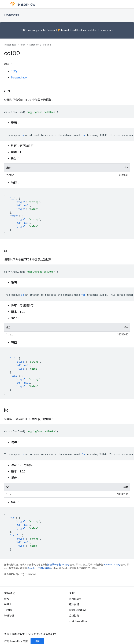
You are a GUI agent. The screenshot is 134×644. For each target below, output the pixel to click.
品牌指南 (74, 616)
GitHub (8, 604)
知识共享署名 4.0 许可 (58, 565)
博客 (7, 599)
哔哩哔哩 (9, 616)
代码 (14, 71)
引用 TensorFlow (78, 621)
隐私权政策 (18, 634)
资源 (23, 45)
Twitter (8, 610)
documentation (89, 30)
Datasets (12, 15)
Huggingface (19, 77)
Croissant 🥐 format (58, 30)
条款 (7, 634)
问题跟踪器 (75, 599)
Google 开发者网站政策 (39, 568)
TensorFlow (10, 45)
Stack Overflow (77, 610)
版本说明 (74, 604)
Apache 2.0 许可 (112, 565)
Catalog (47, 45)
